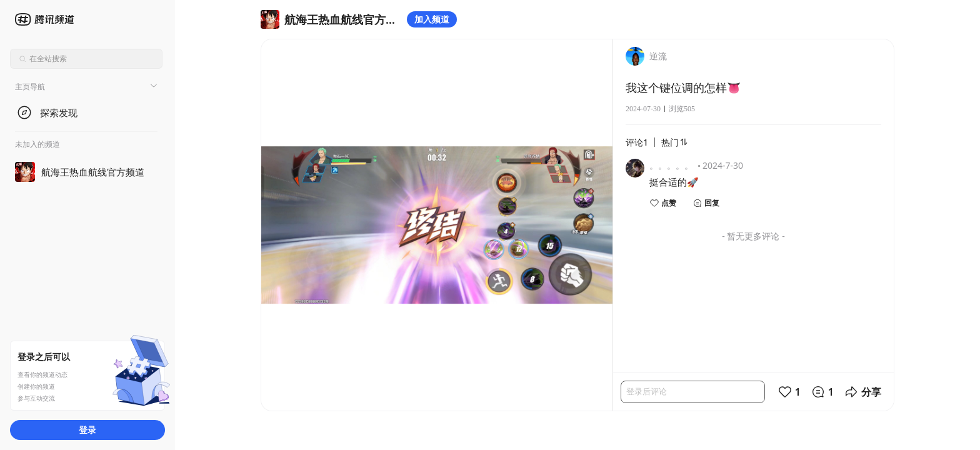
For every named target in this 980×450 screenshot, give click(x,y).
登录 (87, 430)
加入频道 (432, 19)
